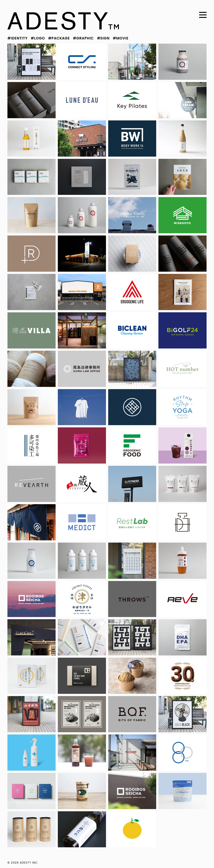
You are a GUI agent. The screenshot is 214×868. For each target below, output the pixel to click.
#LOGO (38, 38)
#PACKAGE (59, 38)
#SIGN (103, 38)
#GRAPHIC (83, 38)
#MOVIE (121, 38)
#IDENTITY (17, 38)
